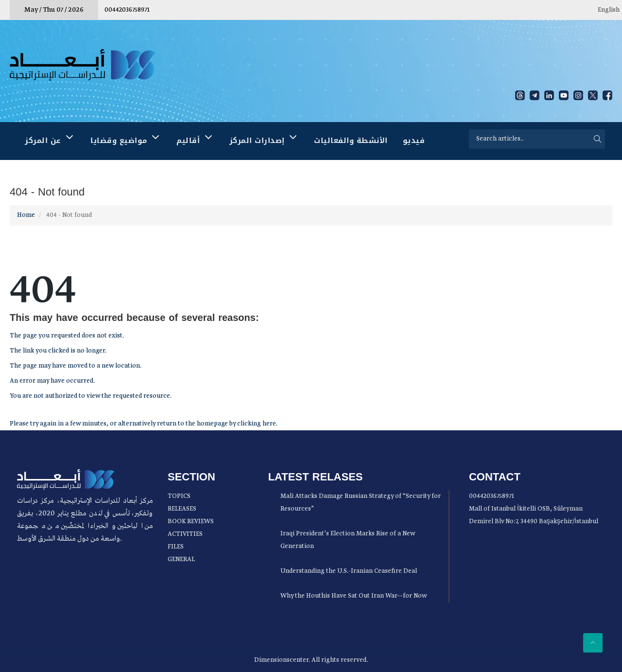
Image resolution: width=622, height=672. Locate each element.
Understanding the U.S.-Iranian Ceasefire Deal (349, 571)
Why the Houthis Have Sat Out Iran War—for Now (354, 596)
